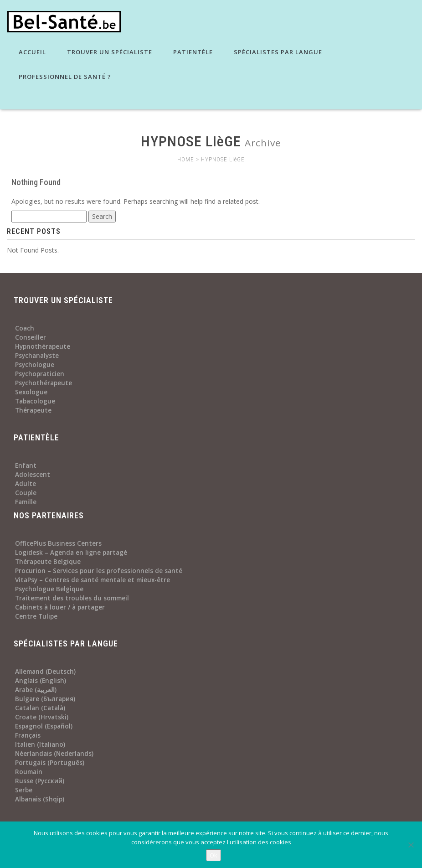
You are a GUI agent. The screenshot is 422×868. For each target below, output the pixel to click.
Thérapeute (33, 410)
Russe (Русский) (40, 781)
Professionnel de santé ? (64, 77)
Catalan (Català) (40, 708)
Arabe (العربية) (36, 690)
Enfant (26, 465)
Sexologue (31, 392)
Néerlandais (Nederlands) (54, 754)
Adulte (26, 484)
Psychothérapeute (44, 383)
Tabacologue (35, 401)
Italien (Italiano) (40, 744)
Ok (214, 855)
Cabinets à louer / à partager (60, 607)
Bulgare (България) (45, 699)
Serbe (24, 790)
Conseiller (31, 337)
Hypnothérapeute (43, 346)
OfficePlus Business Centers (58, 543)
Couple (26, 493)
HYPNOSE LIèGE (223, 159)
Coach (25, 328)
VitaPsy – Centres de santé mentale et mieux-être (93, 580)
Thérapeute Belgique (48, 562)
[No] (411, 845)
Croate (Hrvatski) (42, 717)
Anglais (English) (41, 681)
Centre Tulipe (36, 616)
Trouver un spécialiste (109, 52)
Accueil (31, 52)
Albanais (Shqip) (40, 799)
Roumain (29, 772)
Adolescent (33, 475)
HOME (186, 159)
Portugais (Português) (50, 763)
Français (28, 735)
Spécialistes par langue (277, 52)
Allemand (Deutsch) (45, 672)
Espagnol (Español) (44, 726)
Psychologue (35, 365)
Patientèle (192, 52)
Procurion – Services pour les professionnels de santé (99, 571)
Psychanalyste (37, 356)
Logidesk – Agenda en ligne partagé (71, 553)
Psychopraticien (40, 374)
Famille (26, 502)
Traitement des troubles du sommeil (72, 598)
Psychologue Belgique (49, 589)
